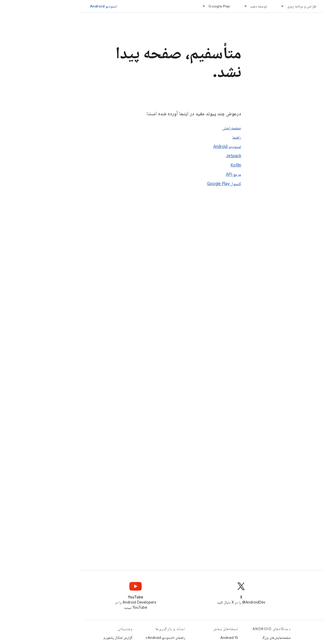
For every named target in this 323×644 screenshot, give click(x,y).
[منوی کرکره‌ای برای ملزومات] (250, 6)
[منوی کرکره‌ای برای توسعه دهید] (164, 6)
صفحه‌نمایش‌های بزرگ (197, 638)
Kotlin (156, 165)
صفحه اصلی (152, 128)
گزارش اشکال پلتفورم (38, 638)
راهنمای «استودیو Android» (86, 638)
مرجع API (154, 174)
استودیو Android (24, 6)
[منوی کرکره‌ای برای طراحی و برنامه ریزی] (201, 6)
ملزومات (263, 6)
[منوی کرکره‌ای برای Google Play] (122, 6)
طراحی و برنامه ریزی (222, 6)
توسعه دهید (179, 6)
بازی (261, 638)
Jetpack (154, 156)
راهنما (157, 137)
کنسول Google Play (144, 184)
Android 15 (150, 638)
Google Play (140, 6)
